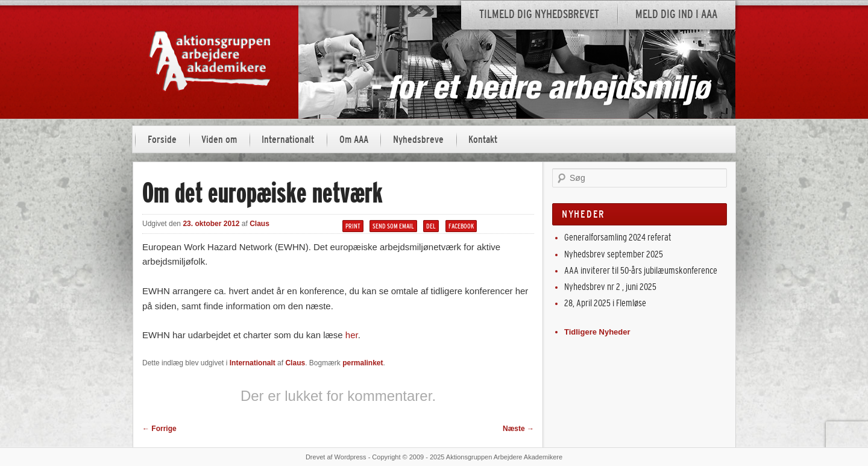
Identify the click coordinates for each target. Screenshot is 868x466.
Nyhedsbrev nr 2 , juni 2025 (610, 287)
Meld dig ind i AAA (676, 14)
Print (353, 226)
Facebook (461, 226)
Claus (259, 224)
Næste (518, 429)
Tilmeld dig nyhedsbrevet (539, 14)
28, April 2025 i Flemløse (605, 303)
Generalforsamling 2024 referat (618, 237)
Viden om (219, 140)
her (352, 335)
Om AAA (354, 140)
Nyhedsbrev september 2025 (614, 254)
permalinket (363, 363)
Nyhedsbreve (418, 140)
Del (431, 226)
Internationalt (288, 140)
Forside (162, 140)
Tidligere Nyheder (597, 332)
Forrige (159, 429)
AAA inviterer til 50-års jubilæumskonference (641, 270)
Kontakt (483, 140)
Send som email (393, 226)
